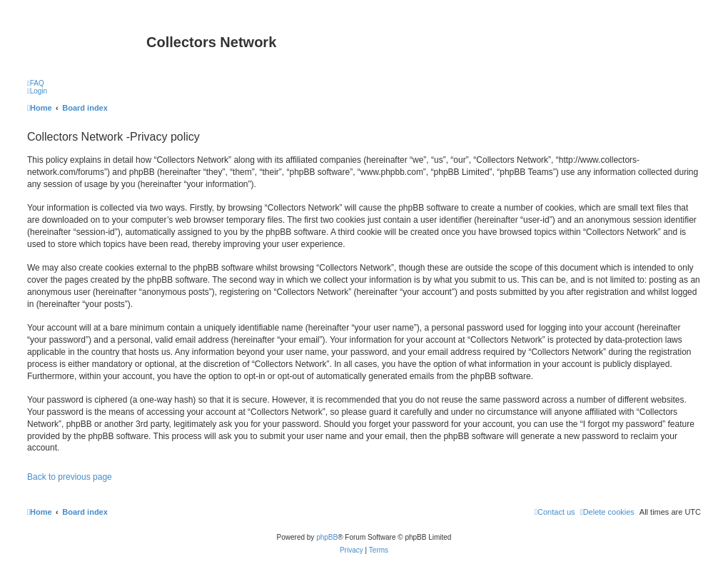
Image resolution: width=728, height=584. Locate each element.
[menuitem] (36, 83)
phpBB (327, 537)
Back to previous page (70, 477)
